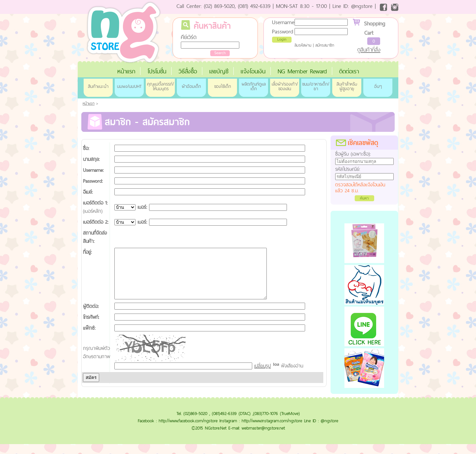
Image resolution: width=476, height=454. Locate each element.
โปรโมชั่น (157, 71)
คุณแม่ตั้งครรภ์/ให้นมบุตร (160, 86)
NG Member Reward (302, 71)
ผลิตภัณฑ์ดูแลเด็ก (254, 86)
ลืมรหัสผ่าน (303, 45)
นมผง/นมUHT (129, 86)
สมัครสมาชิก (325, 45)
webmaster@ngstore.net (263, 438)
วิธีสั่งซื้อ (188, 71)
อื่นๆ (378, 86)
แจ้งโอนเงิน (253, 71)
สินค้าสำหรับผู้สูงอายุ (347, 86)
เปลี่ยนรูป (262, 376)
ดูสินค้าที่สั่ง (369, 50)
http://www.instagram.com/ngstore (272, 431)
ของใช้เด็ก (223, 86)
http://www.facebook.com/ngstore (188, 431)
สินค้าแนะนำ (98, 86)
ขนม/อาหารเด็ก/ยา (316, 86)
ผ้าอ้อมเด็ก (191, 86)
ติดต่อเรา (349, 71)
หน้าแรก (126, 71)
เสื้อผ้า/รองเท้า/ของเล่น (285, 86)
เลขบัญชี (219, 71)
